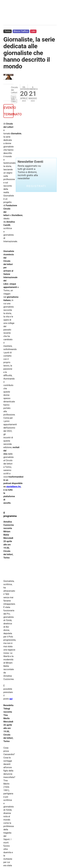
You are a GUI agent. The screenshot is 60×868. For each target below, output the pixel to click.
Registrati (36, 186)
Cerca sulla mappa (14, 99)
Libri (33, 31)
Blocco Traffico (21, 31)
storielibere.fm (13, 487)
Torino (8, 31)
